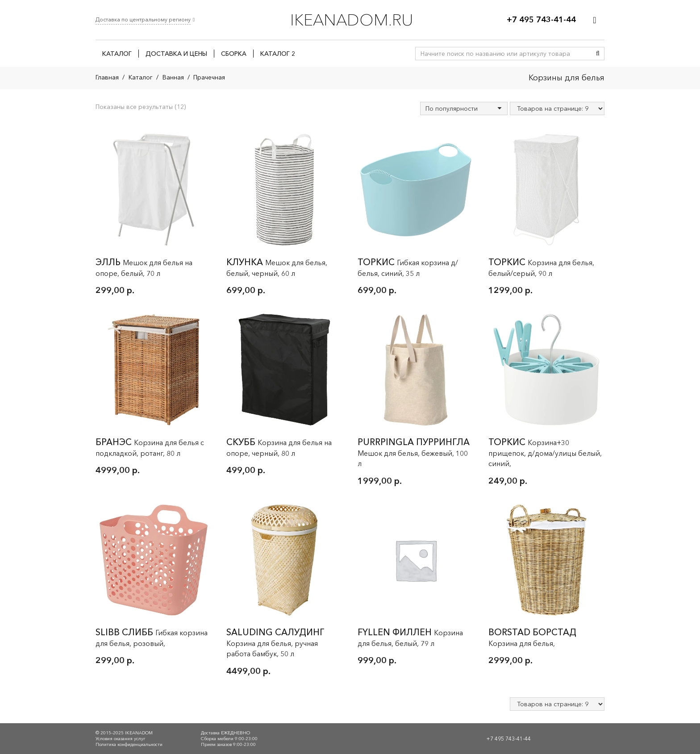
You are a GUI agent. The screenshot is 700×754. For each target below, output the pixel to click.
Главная (107, 77)
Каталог (141, 77)
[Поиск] (598, 54)
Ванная (173, 77)
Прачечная (209, 77)
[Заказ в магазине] (464, 108)
